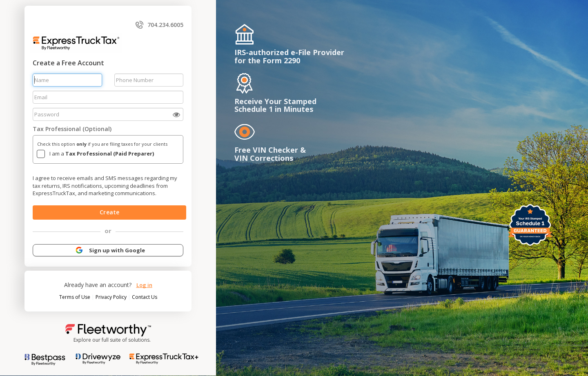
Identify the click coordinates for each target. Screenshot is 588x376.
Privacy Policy (112, 297)
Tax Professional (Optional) (72, 129)
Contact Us (145, 297)
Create (109, 212)
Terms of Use (75, 297)
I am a (102, 154)
